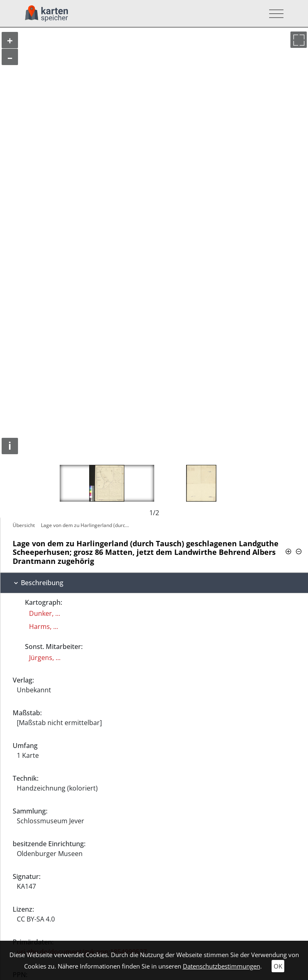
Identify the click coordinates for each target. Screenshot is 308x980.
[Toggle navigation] (274, 14)
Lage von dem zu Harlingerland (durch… (86, 525)
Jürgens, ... (45, 658)
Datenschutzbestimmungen (221, 966)
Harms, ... (44, 626)
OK (278, 966)
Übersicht (24, 525)
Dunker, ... (45, 613)
